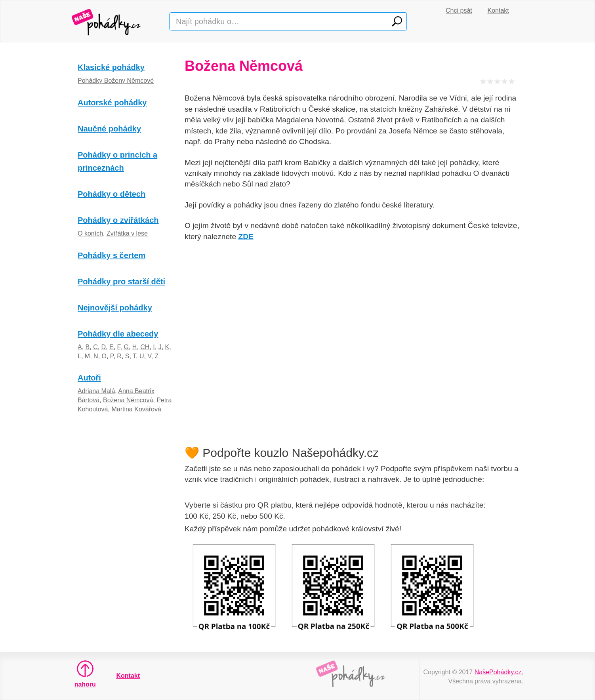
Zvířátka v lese (127, 233)
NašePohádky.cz (498, 672)
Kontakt (498, 10)
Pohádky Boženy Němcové (116, 81)
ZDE (246, 237)
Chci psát (459, 10)
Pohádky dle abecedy (118, 334)
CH (145, 347)
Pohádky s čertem (112, 255)
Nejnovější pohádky (115, 308)
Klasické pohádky (111, 67)
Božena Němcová (128, 400)
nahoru (85, 674)
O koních (90, 233)
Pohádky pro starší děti (121, 282)
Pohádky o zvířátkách (118, 220)
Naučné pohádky (109, 129)
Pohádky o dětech (112, 194)
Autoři (89, 378)
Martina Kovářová (136, 409)
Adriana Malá (96, 391)
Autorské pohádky (112, 103)
